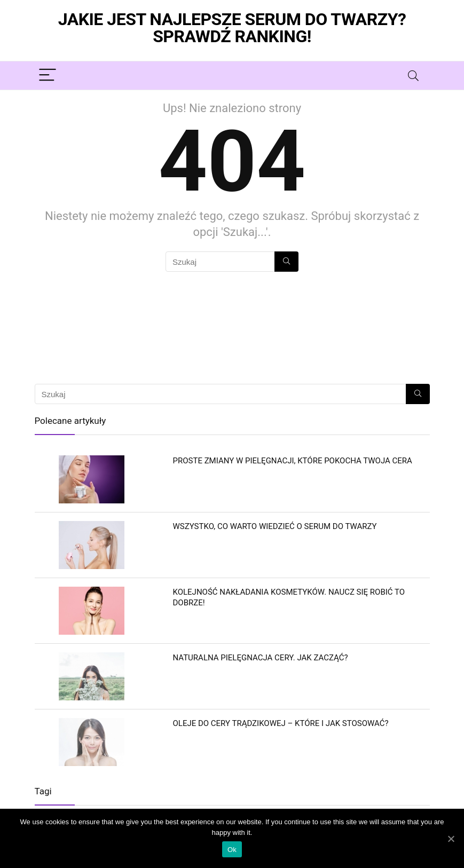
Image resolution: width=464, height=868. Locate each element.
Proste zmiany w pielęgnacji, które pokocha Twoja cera (293, 461)
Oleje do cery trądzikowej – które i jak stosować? (281, 723)
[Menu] (48, 76)
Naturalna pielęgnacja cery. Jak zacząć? (261, 658)
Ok (232, 850)
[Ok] (451, 839)
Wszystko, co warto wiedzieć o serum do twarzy (275, 526)
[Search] (413, 76)
